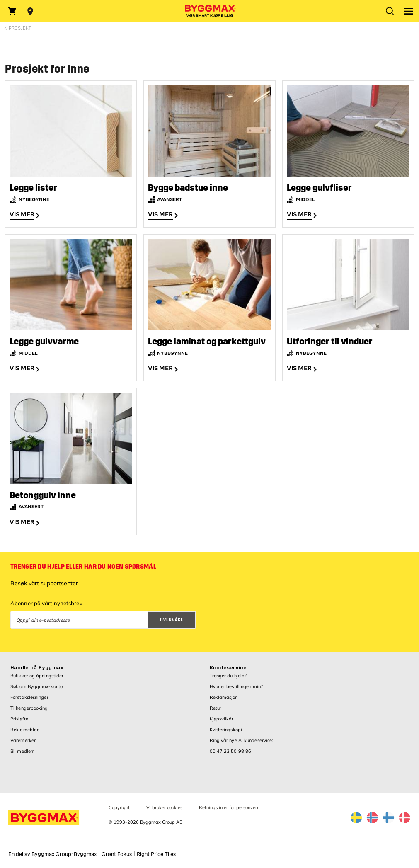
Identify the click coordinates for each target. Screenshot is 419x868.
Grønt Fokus (117, 854)
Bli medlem (23, 751)
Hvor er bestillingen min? (236, 686)
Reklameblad (25, 730)
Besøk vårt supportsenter (44, 583)
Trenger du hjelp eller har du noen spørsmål (83, 567)
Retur (216, 708)
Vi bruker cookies (164, 807)
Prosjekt (20, 28)
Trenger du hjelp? (228, 676)
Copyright (119, 807)
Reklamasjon (224, 697)
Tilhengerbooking (29, 708)
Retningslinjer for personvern (229, 807)
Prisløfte (19, 719)
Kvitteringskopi (226, 730)
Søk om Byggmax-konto (36, 686)
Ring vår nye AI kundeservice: (242, 740)
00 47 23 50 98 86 (231, 751)
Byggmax (85, 854)
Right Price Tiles (156, 854)
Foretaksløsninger (29, 697)
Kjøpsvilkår (222, 719)
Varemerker (23, 740)
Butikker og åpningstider (37, 676)
